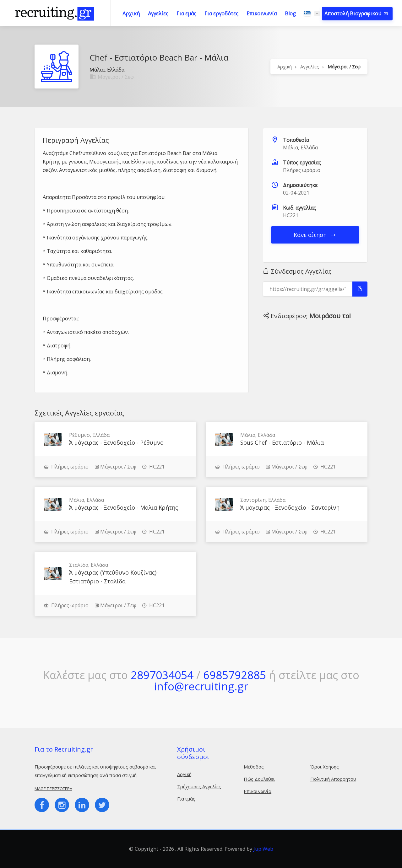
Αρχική (131, 13)
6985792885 (235, 675)
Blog (290, 13)
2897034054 (162, 675)
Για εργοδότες (221, 13)
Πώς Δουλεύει (259, 779)
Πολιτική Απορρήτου (333, 779)
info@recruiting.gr (201, 686)
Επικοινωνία (262, 13)
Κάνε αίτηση (315, 235)
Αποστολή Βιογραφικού (353, 13)
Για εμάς (186, 13)
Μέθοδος (254, 767)
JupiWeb (263, 849)
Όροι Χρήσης (325, 767)
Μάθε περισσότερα (53, 789)
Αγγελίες (158, 13)
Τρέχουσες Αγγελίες (199, 786)
